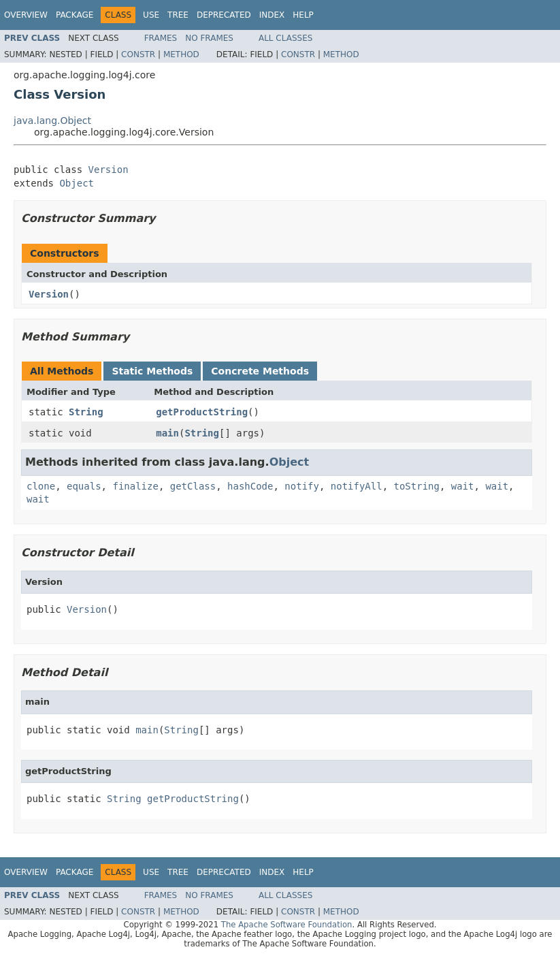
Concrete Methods (260, 371)
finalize (135, 486)
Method (181, 54)
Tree (178, 15)
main (167, 433)
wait (463, 486)
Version (109, 170)
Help (303, 15)
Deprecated (224, 15)
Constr (138, 54)
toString (417, 486)
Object (77, 183)
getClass (193, 486)
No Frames (209, 38)
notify (302, 486)
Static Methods (152, 371)
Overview (26, 15)
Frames (161, 38)
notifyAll (357, 486)
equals (84, 486)
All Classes (285, 38)
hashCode (250, 486)
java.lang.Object (52, 121)
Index (272, 15)
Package (75, 15)
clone (41, 486)
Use (151, 15)
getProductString (202, 412)
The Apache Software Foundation (287, 925)
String (86, 412)
